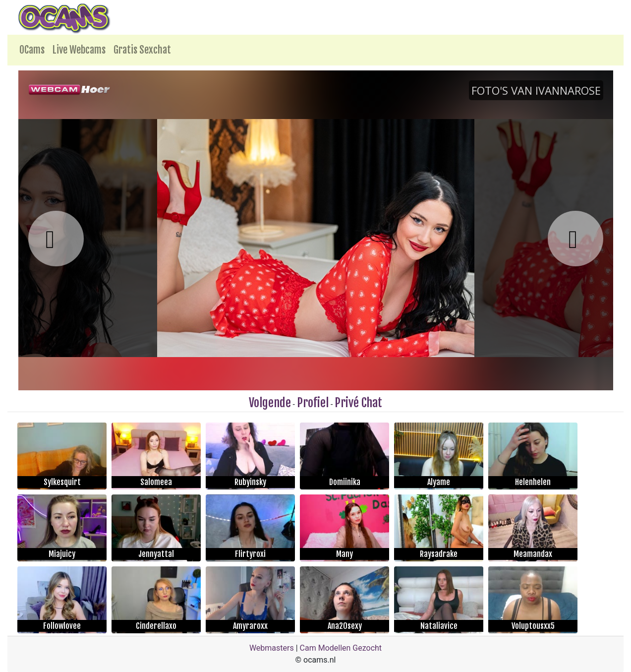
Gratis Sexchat (142, 50)
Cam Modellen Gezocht (341, 648)
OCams (32, 50)
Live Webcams (79, 50)
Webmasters (272, 648)
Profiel (313, 403)
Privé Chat (358, 403)
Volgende (270, 403)
